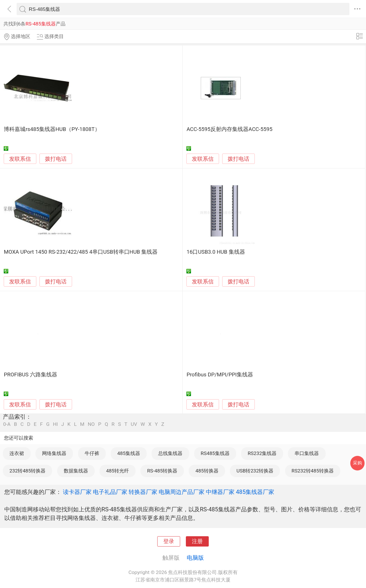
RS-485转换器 (162, 471)
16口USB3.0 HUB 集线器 (216, 252)
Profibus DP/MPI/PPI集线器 (220, 375)
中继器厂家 (220, 492)
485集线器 (129, 453)
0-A (7, 424)
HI (55, 424)
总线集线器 (170, 453)
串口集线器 (307, 453)
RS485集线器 (215, 453)
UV (134, 424)
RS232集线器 (262, 453)
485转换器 (207, 471)
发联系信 (20, 159)
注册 (197, 541)
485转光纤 (118, 471)
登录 (169, 541)
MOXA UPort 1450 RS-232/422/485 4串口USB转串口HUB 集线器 (81, 252)
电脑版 (195, 558)
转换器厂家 (143, 492)
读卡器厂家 (77, 492)
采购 (357, 463)
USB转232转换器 (255, 471)
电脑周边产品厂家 (182, 492)
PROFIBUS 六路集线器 (30, 375)
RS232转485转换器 (313, 471)
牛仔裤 (92, 453)
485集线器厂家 (255, 492)
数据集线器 (76, 471)
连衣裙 (17, 453)
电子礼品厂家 (110, 492)
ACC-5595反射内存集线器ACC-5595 (229, 129)
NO (91, 424)
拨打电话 (56, 159)
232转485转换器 (27, 471)
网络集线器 (54, 453)
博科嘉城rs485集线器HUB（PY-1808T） (52, 129)
